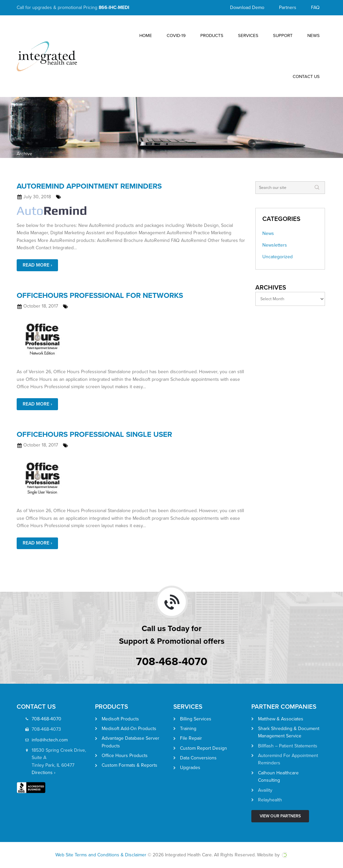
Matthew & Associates (281, 719)
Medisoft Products (120, 719)
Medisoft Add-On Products (129, 729)
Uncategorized (277, 257)
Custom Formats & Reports (129, 765)
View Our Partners (280, 816)
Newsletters (275, 245)
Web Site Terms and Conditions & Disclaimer (101, 855)
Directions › (43, 773)
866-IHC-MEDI (114, 7)
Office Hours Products (125, 756)
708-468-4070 (172, 662)
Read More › (37, 265)
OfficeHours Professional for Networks (100, 295)
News (268, 233)
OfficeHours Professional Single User (94, 434)
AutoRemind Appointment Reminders (89, 186)
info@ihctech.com (50, 740)
